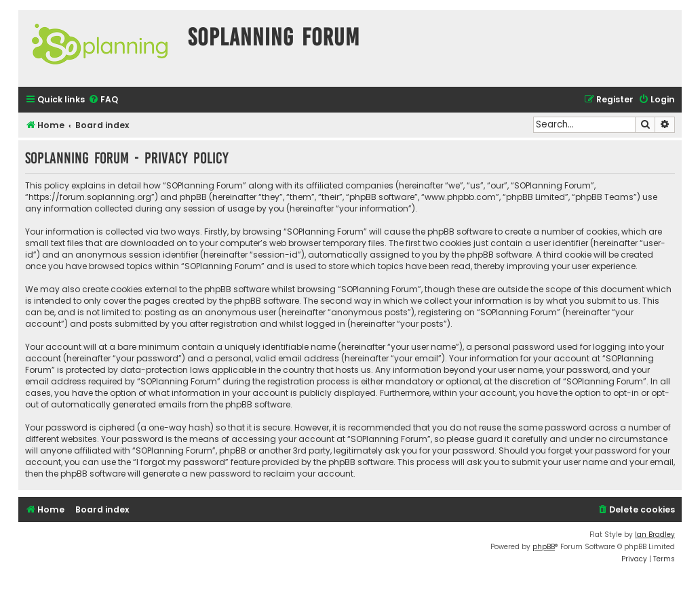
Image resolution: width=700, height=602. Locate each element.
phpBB (544, 547)
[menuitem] (103, 100)
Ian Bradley (655, 535)
